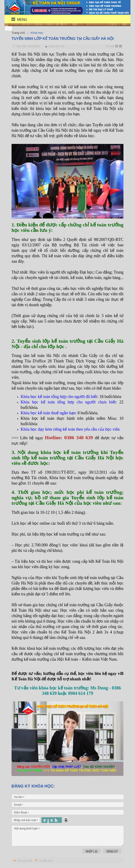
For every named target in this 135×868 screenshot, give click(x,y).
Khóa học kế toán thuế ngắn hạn (48, 413)
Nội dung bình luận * (68, 836)
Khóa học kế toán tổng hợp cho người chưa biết (68, 402)
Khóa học (37, 33)
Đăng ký (112, 851)
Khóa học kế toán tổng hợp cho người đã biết (59, 397)
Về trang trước (25, 861)
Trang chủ (18, 33)
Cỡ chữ (110, 46)
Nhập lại (92, 851)
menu (16, 19)
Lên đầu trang (46, 861)
